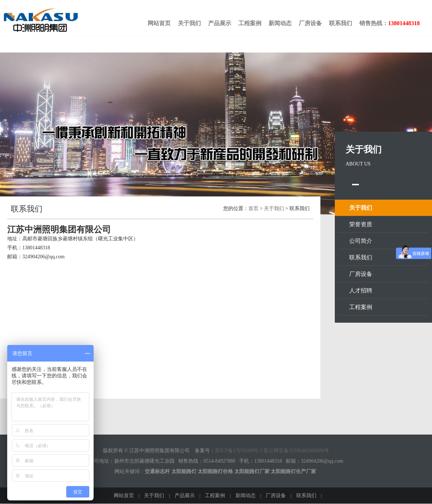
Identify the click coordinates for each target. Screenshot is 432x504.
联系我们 (341, 23)
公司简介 (361, 241)
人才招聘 (361, 290)
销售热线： (390, 23)
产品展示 (220, 23)
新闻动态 (280, 23)
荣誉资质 (361, 224)
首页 (253, 208)
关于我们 (189, 23)
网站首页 (159, 23)
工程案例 (250, 23)
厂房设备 (310, 23)
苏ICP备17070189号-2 (238, 451)
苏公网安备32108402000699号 (296, 451)
